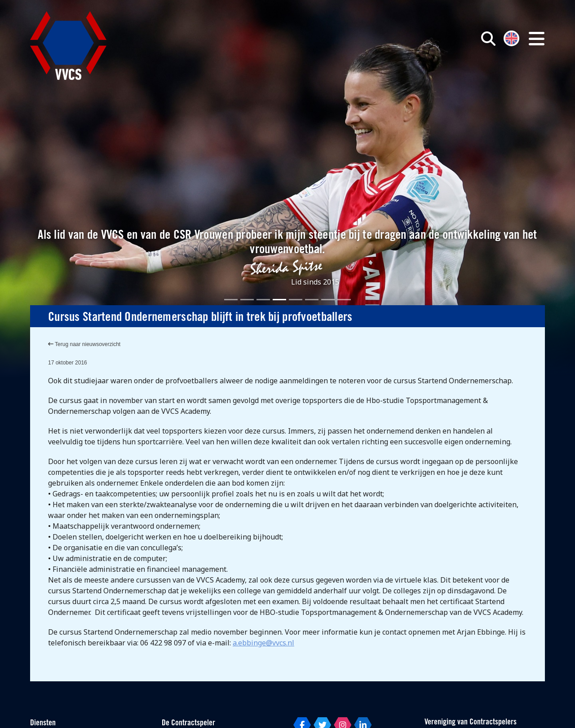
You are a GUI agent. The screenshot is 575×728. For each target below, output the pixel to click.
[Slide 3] (263, 300)
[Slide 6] (312, 300)
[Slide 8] (344, 300)
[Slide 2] (247, 300)
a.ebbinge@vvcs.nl (263, 643)
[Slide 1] (231, 300)
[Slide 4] (279, 300)
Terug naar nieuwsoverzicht (84, 344)
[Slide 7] (328, 300)
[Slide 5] (296, 300)
